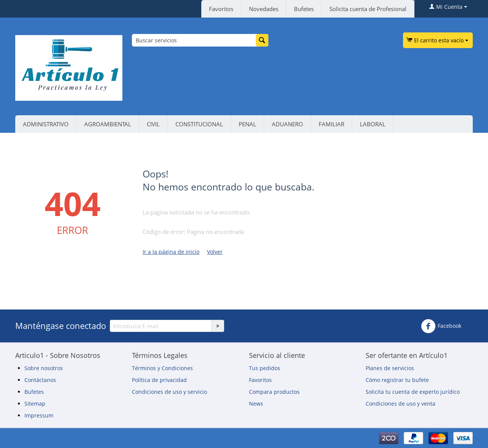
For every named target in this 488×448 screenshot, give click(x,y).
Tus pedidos (265, 368)
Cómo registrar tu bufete (397, 380)
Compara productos (274, 392)
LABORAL (373, 124)
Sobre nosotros (44, 368)
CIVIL (153, 124)
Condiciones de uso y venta (401, 404)
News (256, 404)
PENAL (247, 124)
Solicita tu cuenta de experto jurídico (413, 392)
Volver (215, 252)
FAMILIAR (331, 124)
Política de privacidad (159, 380)
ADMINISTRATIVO (46, 124)
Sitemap (35, 404)
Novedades (264, 9)
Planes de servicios (390, 368)
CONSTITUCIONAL (199, 124)
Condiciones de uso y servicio (169, 392)
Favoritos (221, 9)
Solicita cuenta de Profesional (368, 9)
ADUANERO (287, 124)
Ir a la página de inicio (171, 252)
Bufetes (304, 9)
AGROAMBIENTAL (108, 124)
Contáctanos (40, 380)
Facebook (441, 326)
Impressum (39, 415)
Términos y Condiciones (162, 368)
